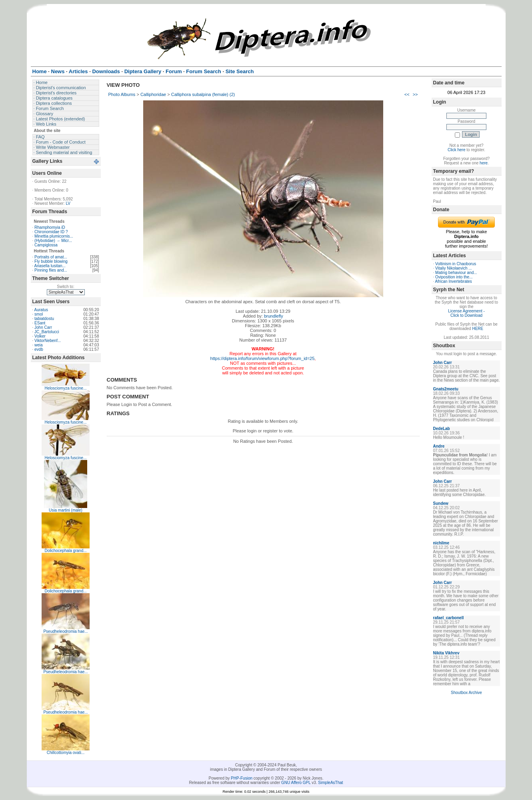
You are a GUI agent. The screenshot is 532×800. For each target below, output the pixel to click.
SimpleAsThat (330, 783)
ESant (40, 323)
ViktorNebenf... (48, 341)
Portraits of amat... (51, 257)
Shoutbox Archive (466, 693)
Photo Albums (122, 94)
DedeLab (442, 429)
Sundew (441, 503)
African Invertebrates (454, 281)
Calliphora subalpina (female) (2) (203, 94)
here (484, 163)
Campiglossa (46, 245)
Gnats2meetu (446, 389)
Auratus (41, 310)
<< (407, 94)
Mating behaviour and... (456, 273)
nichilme (441, 543)
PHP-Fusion (242, 778)
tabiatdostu (44, 319)
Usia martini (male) (66, 510)
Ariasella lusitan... (50, 266)
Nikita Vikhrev (446, 653)
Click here (456, 150)
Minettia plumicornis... (54, 236)
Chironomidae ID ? (51, 232)
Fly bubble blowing (51, 261)
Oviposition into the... (454, 277)
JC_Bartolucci (47, 332)
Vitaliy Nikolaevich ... (454, 268)
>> (415, 94)
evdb (39, 349)
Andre (439, 446)
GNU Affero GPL (296, 783)
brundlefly (274, 316)
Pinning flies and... (51, 270)
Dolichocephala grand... (65, 551)
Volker (40, 336)
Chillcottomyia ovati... (66, 753)
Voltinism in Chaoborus (456, 264)
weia (39, 345)
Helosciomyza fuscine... (65, 388)
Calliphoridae (153, 94)
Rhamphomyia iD (50, 227)
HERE (478, 329)
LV (68, 203)
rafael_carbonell (449, 618)
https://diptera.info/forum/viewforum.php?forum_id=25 (263, 358)
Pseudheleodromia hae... (65, 631)
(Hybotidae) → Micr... (53, 241)
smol (39, 314)
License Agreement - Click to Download (466, 313)
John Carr (43, 327)
